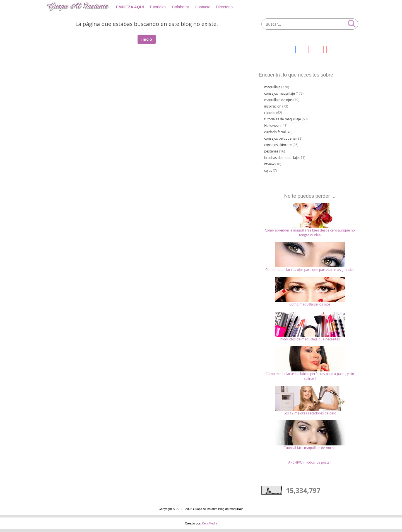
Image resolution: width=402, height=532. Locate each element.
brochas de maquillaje (281, 158)
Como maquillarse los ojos (310, 304)
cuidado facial (275, 132)
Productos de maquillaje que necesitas (310, 339)
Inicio (146, 39)
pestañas (271, 151)
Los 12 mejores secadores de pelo (310, 413)
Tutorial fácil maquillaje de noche (310, 448)
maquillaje (272, 87)
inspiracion (273, 106)
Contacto (203, 7)
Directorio (224, 7)
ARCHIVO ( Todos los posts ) (310, 462)
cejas (268, 170)
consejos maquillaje (280, 93)
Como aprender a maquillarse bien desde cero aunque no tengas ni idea (310, 233)
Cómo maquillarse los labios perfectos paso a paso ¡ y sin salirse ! (310, 376)
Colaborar (181, 7)
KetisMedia (210, 523)
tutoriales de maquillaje (283, 119)
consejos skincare (278, 145)
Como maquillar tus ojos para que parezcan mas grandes (310, 270)
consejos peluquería (280, 138)
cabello (270, 113)
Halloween (272, 126)
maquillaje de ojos (278, 100)
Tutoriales (158, 7)
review (269, 164)
